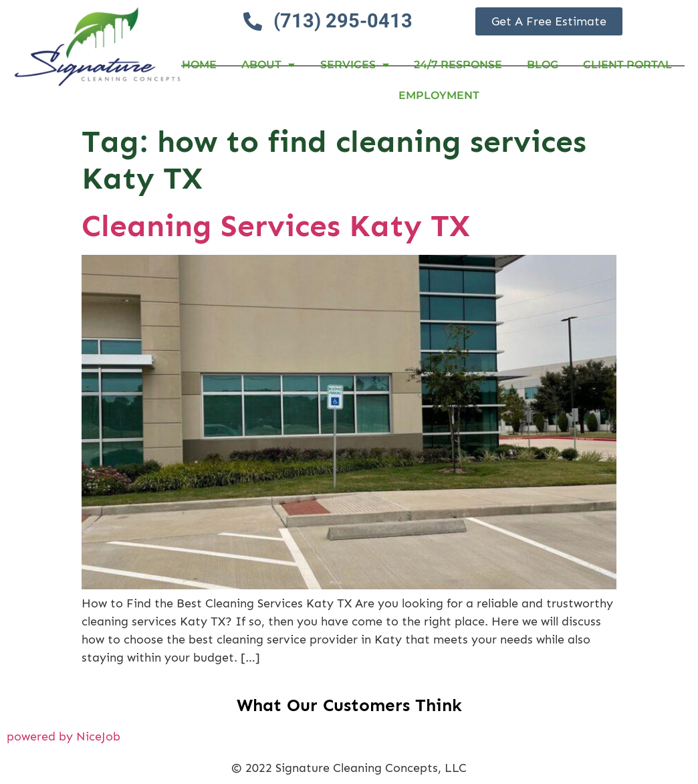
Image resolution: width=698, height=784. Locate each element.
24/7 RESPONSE (458, 65)
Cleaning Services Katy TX (276, 226)
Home (199, 65)
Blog (543, 65)
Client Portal (627, 65)
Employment (439, 95)
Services (355, 65)
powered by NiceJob (64, 737)
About (268, 65)
